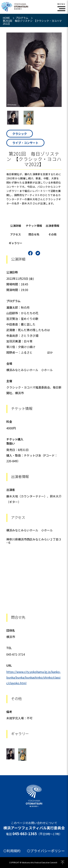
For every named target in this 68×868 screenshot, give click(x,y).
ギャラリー (16, 243)
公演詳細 (16, 226)
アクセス (16, 234)
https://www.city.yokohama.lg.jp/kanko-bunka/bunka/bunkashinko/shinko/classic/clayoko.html (34, 677)
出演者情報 (52, 226)
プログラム (22, 18)
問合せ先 (34, 234)
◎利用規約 (12, 851)
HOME (7, 18)
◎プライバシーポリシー (46, 851)
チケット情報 (34, 226)
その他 (52, 234)
